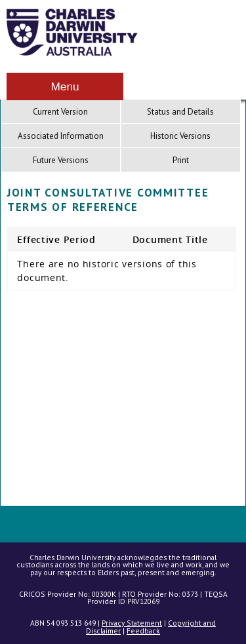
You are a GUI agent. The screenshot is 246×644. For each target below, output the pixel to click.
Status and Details (180, 112)
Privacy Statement (132, 623)
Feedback (143, 631)
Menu (65, 86)
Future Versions (61, 160)
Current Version (60, 112)
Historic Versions (180, 136)
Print (181, 160)
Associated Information (61, 136)
